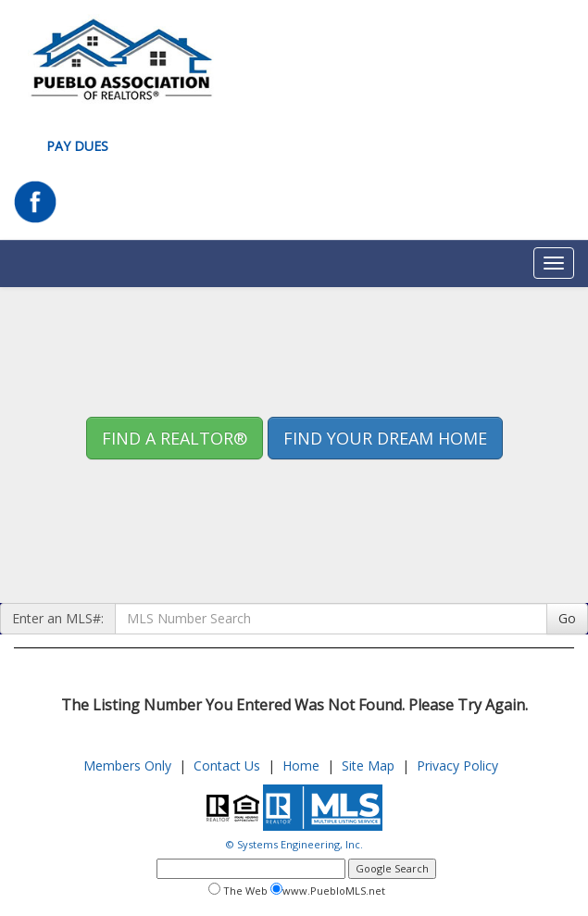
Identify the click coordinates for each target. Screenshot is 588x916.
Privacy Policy (457, 765)
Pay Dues (77, 146)
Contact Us (227, 765)
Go (567, 618)
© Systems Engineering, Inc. (294, 844)
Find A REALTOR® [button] (175, 438)
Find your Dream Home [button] (385, 438)
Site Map (368, 765)
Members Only (127, 765)
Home (301, 765)
